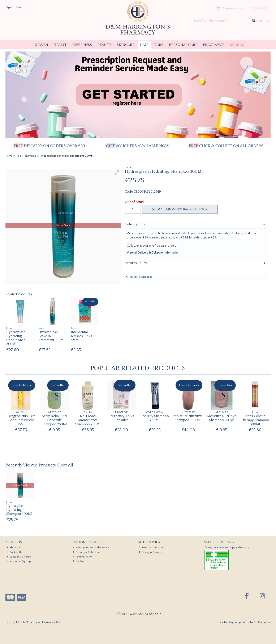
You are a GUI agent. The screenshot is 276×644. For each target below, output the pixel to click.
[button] (117, 173)
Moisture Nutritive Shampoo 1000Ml (188, 418)
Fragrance (214, 45)
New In (41, 45)
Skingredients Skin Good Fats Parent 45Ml (21, 420)
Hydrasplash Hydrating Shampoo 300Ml (19, 510)
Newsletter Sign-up (19, 561)
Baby (159, 45)
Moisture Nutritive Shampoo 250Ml (222, 418)
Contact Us (14, 552)
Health (61, 45)
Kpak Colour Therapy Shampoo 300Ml (255, 420)
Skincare (126, 45)
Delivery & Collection (86, 552)
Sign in (10, 7)
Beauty (104, 45)
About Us (13, 548)
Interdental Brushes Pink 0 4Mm (82, 336)
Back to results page (141, 277)
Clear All (65, 465)
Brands (237, 45)
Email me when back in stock (180, 209)
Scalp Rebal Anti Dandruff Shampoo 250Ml (54, 420)
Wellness (82, 45)
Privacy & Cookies (151, 552)
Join (19, 7)
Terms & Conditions (152, 548)
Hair (144, 45)
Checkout (259, 8)
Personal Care (183, 45)
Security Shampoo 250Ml (155, 418)
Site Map (79, 561)
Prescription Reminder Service (91, 548)
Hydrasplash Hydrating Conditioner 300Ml (16, 338)
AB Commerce (262, 622)
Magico (233, 622)
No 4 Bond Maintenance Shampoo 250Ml (88, 420)
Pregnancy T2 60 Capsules (121, 418)
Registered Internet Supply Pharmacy (227, 548)
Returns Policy (82, 557)
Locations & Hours (19, 557)
